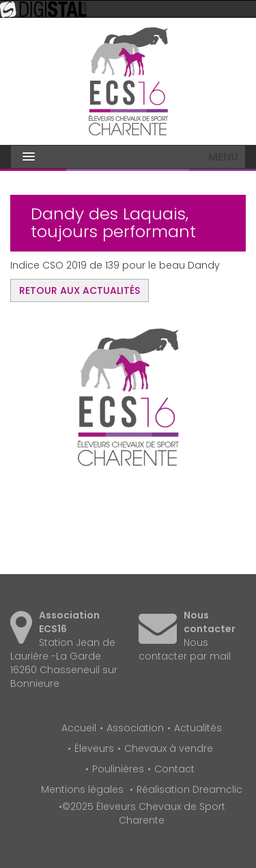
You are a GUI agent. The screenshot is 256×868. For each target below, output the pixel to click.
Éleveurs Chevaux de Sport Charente (128, 81)
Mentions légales (82, 789)
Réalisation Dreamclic (189, 789)
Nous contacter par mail (185, 649)
